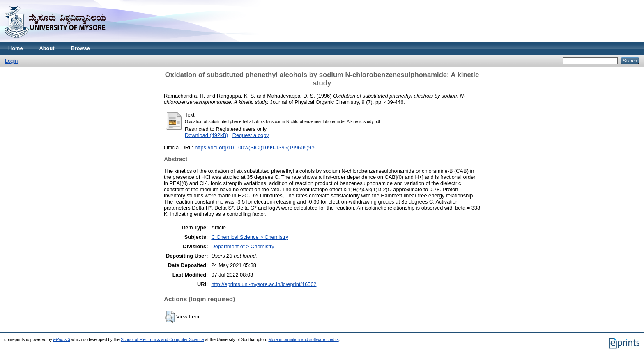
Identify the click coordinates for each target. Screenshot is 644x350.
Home (16, 48)
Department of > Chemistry (243, 246)
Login (11, 61)
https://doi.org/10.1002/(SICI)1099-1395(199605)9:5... (257, 148)
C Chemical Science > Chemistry (250, 237)
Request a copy (251, 135)
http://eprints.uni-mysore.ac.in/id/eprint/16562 (264, 284)
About (47, 48)
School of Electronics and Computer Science (162, 340)
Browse (80, 48)
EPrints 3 (62, 340)
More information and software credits (303, 340)
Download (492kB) (206, 135)
